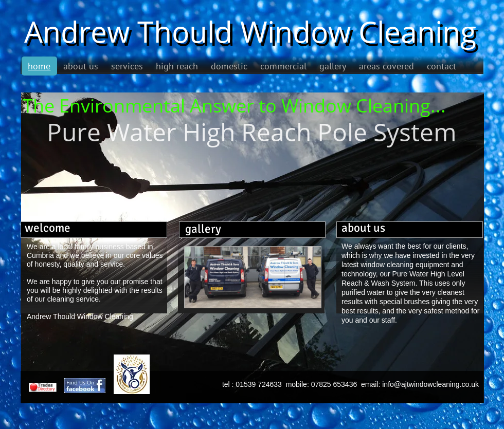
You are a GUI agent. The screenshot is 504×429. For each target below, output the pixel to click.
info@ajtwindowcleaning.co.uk (430, 384)
